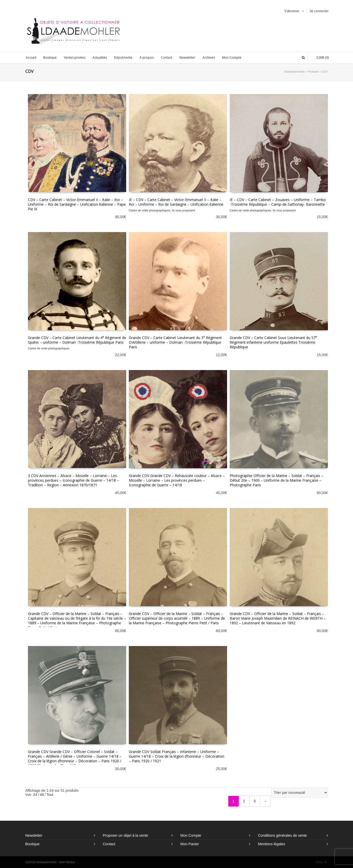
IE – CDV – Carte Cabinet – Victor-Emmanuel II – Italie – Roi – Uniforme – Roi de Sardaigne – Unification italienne (176, 202)
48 (42, 795)
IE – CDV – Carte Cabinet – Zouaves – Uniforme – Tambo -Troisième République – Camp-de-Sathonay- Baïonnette (278, 202)
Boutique (32, 844)
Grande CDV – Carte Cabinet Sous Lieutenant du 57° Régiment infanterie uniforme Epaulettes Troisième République (273, 342)
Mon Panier (190, 844)
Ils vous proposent (183, 210)
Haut (321, 862)
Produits (313, 72)
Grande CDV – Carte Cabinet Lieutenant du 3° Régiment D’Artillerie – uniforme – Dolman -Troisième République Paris (175, 342)
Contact (109, 844)
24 (35, 795)
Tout (50, 795)
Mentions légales (272, 844)
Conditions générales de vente (283, 835)
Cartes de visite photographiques (150, 210)
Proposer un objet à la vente (126, 835)
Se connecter (319, 11)
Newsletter (34, 835)
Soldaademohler (295, 72)
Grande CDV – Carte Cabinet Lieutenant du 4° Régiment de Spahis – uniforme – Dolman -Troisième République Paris (77, 340)
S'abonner (292, 11)
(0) (320, 57)
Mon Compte (191, 835)
